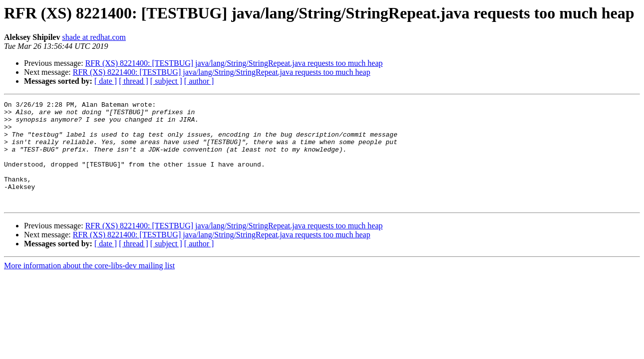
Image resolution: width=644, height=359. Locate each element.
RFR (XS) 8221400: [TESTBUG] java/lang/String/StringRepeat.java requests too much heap (234, 63)
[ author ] (199, 81)
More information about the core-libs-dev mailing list (89, 286)
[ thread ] (134, 81)
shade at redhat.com (94, 37)
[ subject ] (166, 81)
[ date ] (106, 81)
